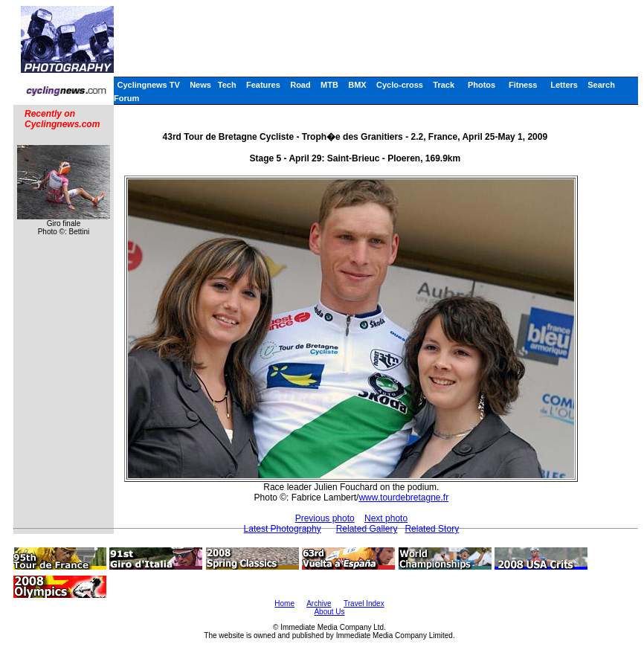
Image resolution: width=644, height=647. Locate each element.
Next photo (386, 518)
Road (300, 85)
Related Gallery (367, 529)
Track (444, 85)
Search (601, 85)
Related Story (432, 529)
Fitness (523, 85)
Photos (482, 85)
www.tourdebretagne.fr (403, 498)
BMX (357, 85)
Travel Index (364, 603)
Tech (227, 85)
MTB (329, 85)
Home (284, 603)
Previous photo (325, 518)
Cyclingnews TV (148, 85)
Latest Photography (283, 529)
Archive (319, 603)
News (200, 85)
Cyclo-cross (400, 85)
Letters (564, 85)
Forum (126, 98)
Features (263, 85)
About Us (329, 612)
